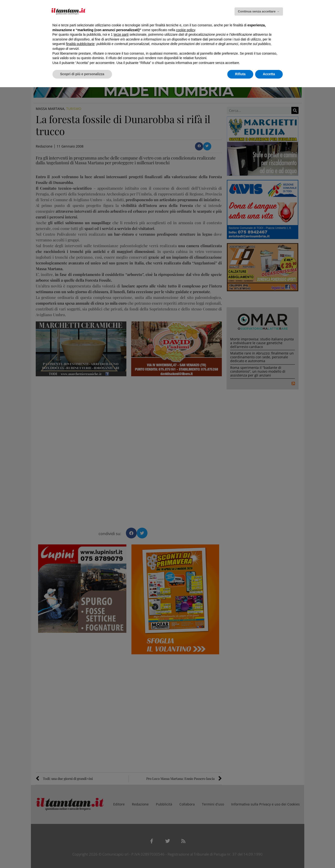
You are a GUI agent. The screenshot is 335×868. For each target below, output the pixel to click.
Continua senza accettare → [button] (259, 11)
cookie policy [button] (185, 30)
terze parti (121, 34)
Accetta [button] (269, 74)
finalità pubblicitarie (80, 44)
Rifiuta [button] (240, 74)
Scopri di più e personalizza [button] (82, 74)
